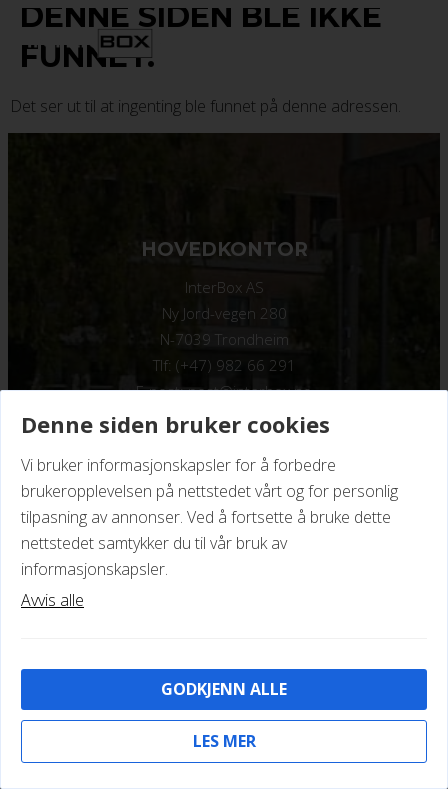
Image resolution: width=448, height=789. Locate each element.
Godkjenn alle (224, 689)
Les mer (224, 741)
